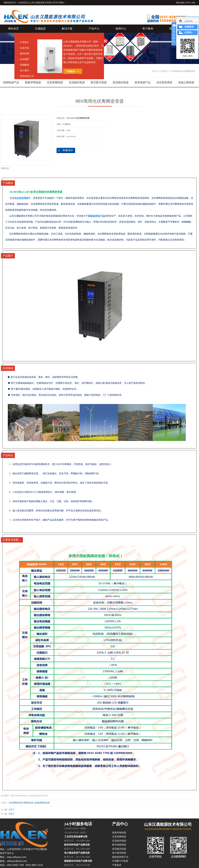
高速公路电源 (186, 82)
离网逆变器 (28, 803)
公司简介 (25, 42)
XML (193, 3)
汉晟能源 (40, 29)
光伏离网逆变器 (16, 803)
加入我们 (25, 70)
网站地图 (180, 3)
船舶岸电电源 (33, 82)
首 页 (155, 71)
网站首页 (13, 29)
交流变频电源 (55, 82)
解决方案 (67, 29)
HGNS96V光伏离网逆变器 (183, 71)
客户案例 (148, 29)
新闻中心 (121, 29)
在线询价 (66, 150)
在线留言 (189, 27)
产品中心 (94, 29)
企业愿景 (25, 59)
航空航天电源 (99, 82)
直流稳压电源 (121, 82)
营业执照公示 (27, 76)
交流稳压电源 (77, 82)
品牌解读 (25, 65)
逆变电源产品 (142, 82)
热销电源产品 (11, 82)
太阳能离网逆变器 (42, 803)
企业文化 (25, 48)
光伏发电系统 (164, 82)
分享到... (189, 33)
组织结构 (25, 54)
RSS (188, 3)
